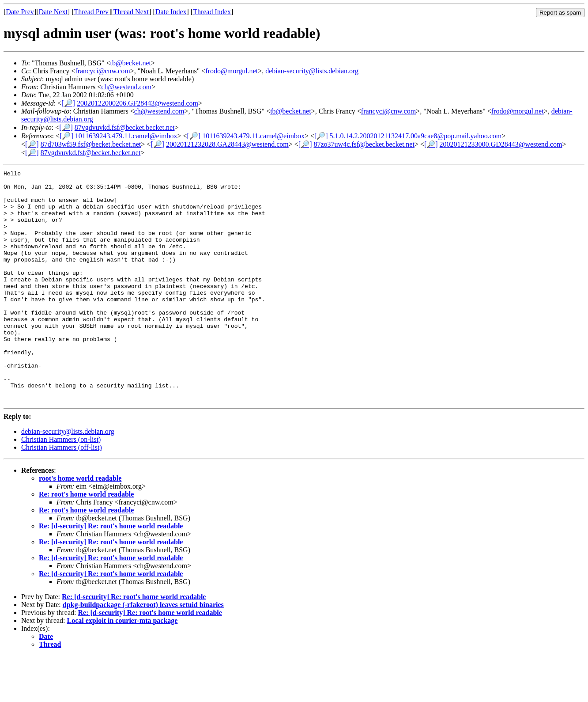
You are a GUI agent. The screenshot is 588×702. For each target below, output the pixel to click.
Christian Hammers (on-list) (61, 486)
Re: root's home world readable (86, 541)
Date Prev (20, 12)
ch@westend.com (126, 87)
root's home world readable (80, 525)
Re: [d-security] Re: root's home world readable (111, 572)
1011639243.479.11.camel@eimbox (126, 136)
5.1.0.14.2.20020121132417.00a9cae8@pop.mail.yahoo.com (416, 136)
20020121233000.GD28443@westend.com (501, 144)
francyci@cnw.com (102, 71)
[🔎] (68, 103)
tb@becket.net (131, 63)
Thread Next (131, 12)
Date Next (53, 12)
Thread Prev (91, 12)
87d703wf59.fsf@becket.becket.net (91, 144)
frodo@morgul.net (232, 71)
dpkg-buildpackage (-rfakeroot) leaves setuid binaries (143, 651)
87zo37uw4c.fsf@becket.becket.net (364, 144)
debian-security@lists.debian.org (312, 71)
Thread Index (212, 12)
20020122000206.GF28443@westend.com (138, 103)
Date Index (171, 12)
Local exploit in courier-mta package (122, 667)
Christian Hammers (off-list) (62, 494)
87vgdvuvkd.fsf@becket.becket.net (125, 127)
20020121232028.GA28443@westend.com (227, 144)
